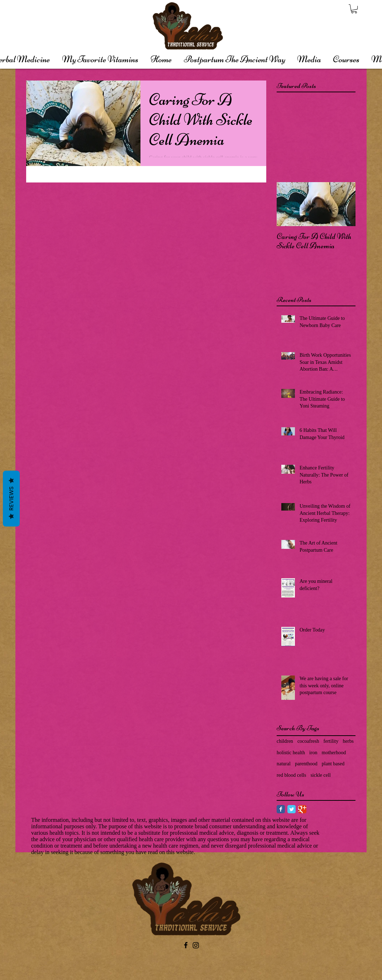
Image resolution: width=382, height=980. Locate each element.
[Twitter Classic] (292, 809)
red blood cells (291, 775)
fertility (331, 741)
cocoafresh (308, 741)
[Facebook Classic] (281, 809)
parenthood (306, 764)
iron (313, 753)
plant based (333, 764)
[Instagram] (196, 945)
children (285, 741)
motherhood (334, 753)
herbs (348, 741)
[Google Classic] (302, 809)
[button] (354, 9)
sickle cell (320, 775)
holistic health (291, 753)
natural (284, 764)
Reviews (11, 498)
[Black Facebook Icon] (186, 945)
